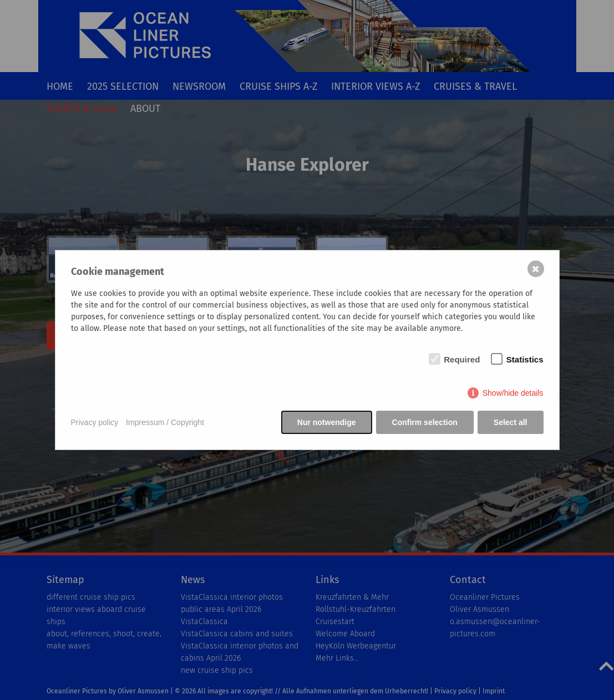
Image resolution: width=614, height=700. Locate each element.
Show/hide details (513, 393)
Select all (511, 422)
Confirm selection (425, 422)
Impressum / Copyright (165, 422)
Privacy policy (95, 422)
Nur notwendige (327, 422)
